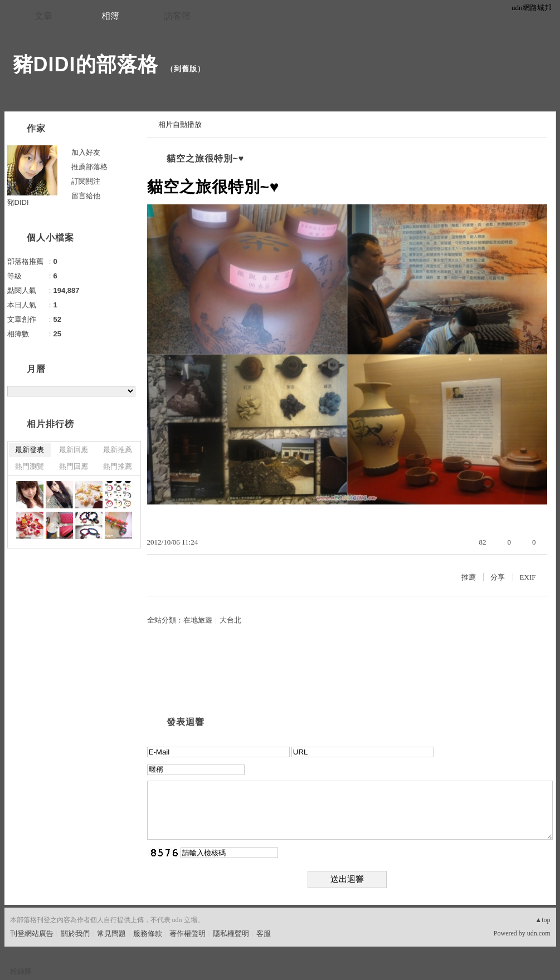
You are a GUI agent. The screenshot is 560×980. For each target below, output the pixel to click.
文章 (43, 16)
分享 (498, 577)
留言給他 (86, 196)
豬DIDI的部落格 (86, 64)
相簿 (110, 16)
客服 (264, 934)
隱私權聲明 (231, 934)
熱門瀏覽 (30, 466)
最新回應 (74, 450)
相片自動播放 (180, 124)
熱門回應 (74, 466)
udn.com (539, 933)
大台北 (230, 620)
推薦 (469, 577)
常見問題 (111, 934)
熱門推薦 (118, 466)
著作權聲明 (188, 934)
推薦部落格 (89, 167)
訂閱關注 (86, 181)
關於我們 (75, 934)
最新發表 (30, 450)
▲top (542, 920)
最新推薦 (118, 450)
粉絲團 (21, 971)
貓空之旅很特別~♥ (206, 158)
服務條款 (148, 934)
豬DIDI (18, 202)
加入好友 (86, 152)
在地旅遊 (198, 620)
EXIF (528, 577)
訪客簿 (177, 16)
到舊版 (186, 69)
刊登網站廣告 (32, 934)
